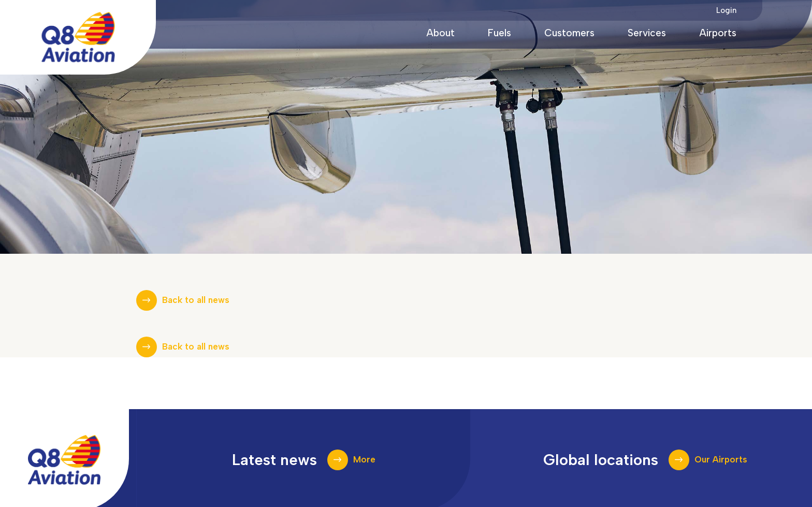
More (364, 459)
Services (647, 33)
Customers (569, 33)
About (440, 33)
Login (726, 10)
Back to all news (196, 300)
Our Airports (721, 459)
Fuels (499, 33)
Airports (718, 33)
